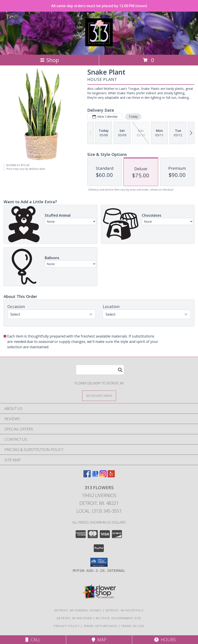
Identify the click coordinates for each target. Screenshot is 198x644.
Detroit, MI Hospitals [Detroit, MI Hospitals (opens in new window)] (125, 610)
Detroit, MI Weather (75, 618)
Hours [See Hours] (165, 640)
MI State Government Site (118, 618)
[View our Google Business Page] (95, 476)
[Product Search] (100, 370)
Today (133, 116)
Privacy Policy (67, 626)
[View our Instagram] (103, 476)
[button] (99, 562)
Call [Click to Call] (33, 640)
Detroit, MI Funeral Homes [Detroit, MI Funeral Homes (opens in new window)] (78, 610)
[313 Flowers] (99, 44)
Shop (49, 60)
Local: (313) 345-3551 (99, 511)
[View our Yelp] (111, 476)
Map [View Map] (99, 640)
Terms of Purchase (100, 626)
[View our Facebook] (87, 476)
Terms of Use (133, 626)
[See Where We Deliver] (99, 395)
